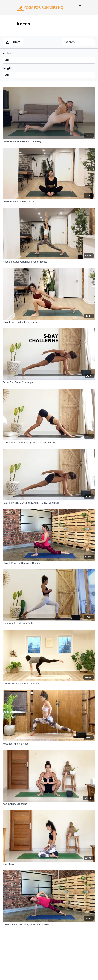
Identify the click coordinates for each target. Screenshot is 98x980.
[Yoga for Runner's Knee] (49, 744)
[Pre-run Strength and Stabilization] (49, 684)
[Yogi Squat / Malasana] (49, 804)
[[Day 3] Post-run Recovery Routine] (49, 563)
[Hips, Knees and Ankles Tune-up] (49, 322)
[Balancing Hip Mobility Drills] (49, 623)
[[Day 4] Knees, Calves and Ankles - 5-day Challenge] (49, 503)
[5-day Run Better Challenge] (49, 382)
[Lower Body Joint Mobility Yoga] (49, 202)
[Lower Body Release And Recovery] (49, 141)
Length (7, 68)
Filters (13, 42)
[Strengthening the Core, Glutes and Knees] (49, 924)
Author (7, 53)
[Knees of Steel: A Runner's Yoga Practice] (49, 262)
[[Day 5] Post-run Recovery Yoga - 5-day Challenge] (49, 443)
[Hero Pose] (49, 864)
